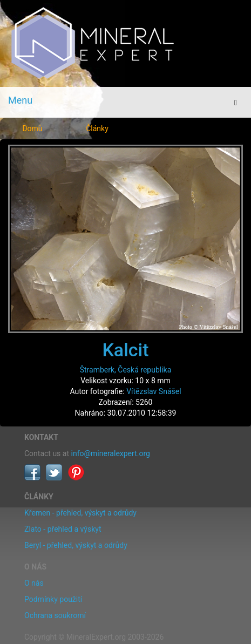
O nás (34, 583)
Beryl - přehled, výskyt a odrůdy (76, 545)
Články (97, 128)
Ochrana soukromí (55, 615)
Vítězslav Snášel (154, 391)
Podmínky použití (53, 599)
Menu (20, 100)
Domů (32, 128)
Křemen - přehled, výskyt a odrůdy (80, 513)
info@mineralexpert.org (111, 453)
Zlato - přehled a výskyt (63, 529)
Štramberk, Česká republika (126, 370)
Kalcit (125, 350)
